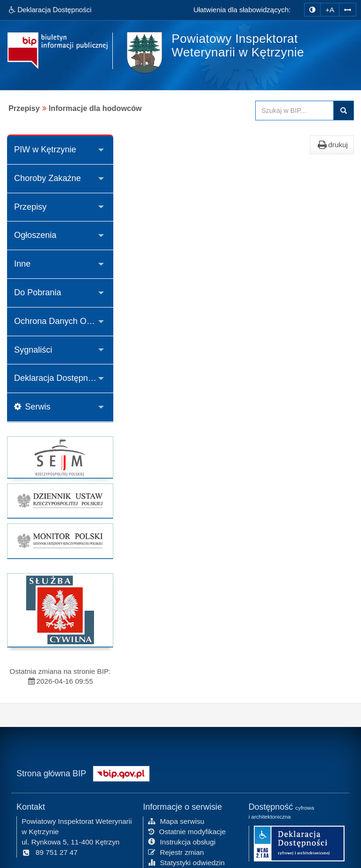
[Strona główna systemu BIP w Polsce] (121, 772)
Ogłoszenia (35, 235)
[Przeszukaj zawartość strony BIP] (294, 110)
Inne (22, 264)
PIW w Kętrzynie (45, 150)
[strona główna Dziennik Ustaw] (60, 501)
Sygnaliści (33, 350)
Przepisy (30, 207)
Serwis (32, 407)
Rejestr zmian (176, 851)
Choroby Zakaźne (47, 178)
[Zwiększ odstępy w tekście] (348, 9)
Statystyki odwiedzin (186, 862)
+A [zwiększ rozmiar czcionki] (330, 10)
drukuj (332, 145)
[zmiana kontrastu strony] (312, 10)
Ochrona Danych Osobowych (64, 321)
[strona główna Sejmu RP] (60, 457)
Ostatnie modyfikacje (187, 831)
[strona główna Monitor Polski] (60, 541)
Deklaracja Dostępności (59, 378)
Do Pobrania (38, 292)
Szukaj (344, 110)
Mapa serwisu (176, 821)
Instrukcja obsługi (182, 841)
